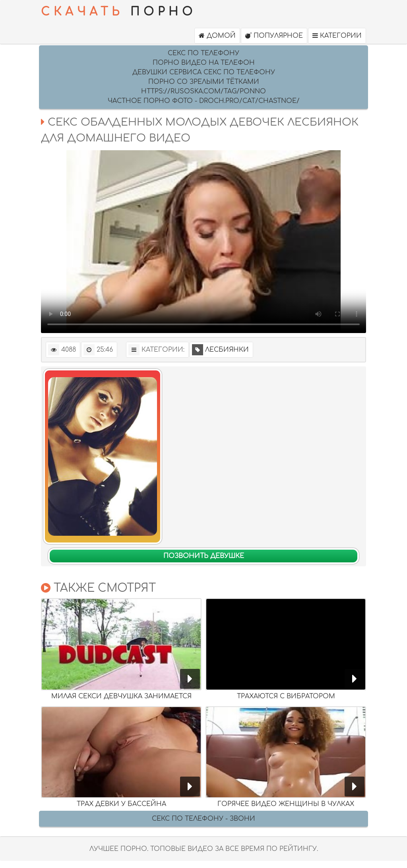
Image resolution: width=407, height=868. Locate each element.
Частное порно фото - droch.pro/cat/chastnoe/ (204, 101)
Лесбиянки (220, 350)
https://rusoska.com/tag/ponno (203, 91)
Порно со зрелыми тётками (204, 82)
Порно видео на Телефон (204, 63)
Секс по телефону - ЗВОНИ (203, 819)
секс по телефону (203, 53)
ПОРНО (119, 12)
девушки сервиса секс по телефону (204, 72)
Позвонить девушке (204, 556)
